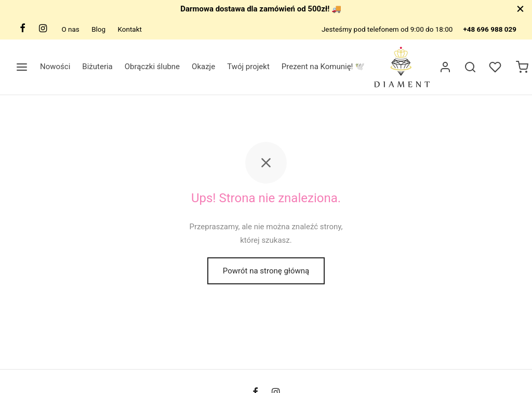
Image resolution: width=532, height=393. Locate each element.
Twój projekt (248, 67)
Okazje (203, 67)
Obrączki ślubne (152, 67)
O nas (70, 29)
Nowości (55, 67)
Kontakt (129, 29)
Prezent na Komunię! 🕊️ (323, 67)
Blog (98, 29)
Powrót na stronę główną (266, 271)
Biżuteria (97, 67)
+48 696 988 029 (490, 29)
